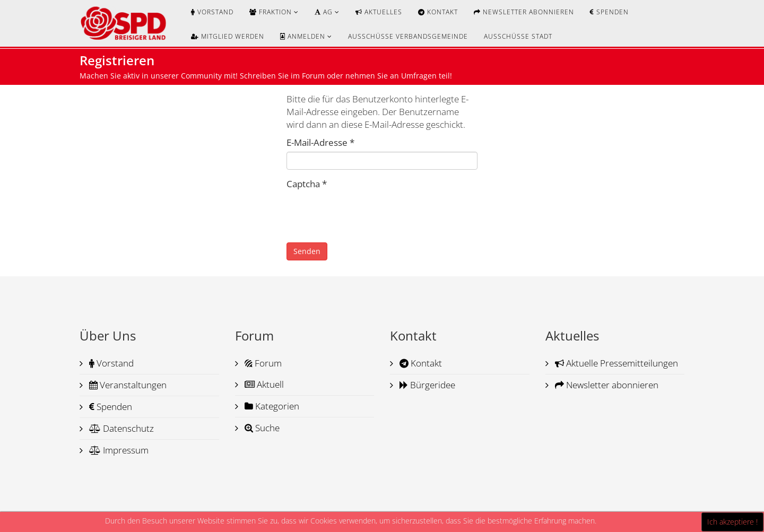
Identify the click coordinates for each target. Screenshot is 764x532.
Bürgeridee (426, 385)
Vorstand (212, 12)
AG (324, 12)
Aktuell (263, 384)
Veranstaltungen (127, 385)
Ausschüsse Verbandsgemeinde (408, 36)
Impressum (118, 450)
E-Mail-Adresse (320, 142)
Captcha (307, 184)
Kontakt (438, 12)
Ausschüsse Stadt (518, 36)
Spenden (609, 12)
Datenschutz (120, 428)
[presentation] (367, 214)
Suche (261, 428)
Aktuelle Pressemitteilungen (615, 363)
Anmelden (303, 36)
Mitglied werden (228, 36)
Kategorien (271, 406)
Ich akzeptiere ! (732, 522)
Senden (307, 251)
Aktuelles (379, 12)
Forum (262, 363)
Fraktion (271, 12)
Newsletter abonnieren (524, 12)
